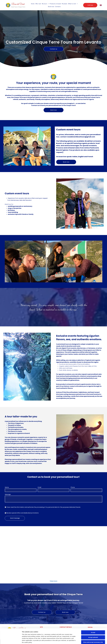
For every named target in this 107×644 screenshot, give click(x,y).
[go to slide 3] (81, 226)
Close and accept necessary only (93, 628)
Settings (85, 641)
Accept (93, 618)
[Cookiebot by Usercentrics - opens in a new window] (11, 641)
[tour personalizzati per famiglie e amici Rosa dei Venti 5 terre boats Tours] (17, 541)
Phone (73, 487)
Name (7, 487)
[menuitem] (33, 4)
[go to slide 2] (80, 226)
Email (39, 487)
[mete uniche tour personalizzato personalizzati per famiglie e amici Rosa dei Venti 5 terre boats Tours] (41, 567)
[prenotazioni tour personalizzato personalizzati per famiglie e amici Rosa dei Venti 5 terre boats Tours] (90, 541)
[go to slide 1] (79, 226)
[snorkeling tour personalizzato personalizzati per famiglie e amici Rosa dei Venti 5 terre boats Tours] (66, 567)
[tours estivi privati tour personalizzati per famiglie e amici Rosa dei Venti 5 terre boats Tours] (41, 541)
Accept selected (93, 623)
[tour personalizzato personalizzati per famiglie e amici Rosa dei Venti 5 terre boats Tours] (66, 541)
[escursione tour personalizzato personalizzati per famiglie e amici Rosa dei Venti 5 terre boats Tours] (17, 567)
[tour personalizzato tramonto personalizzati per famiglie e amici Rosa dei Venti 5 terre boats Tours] (90, 567)
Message (8, 494)
